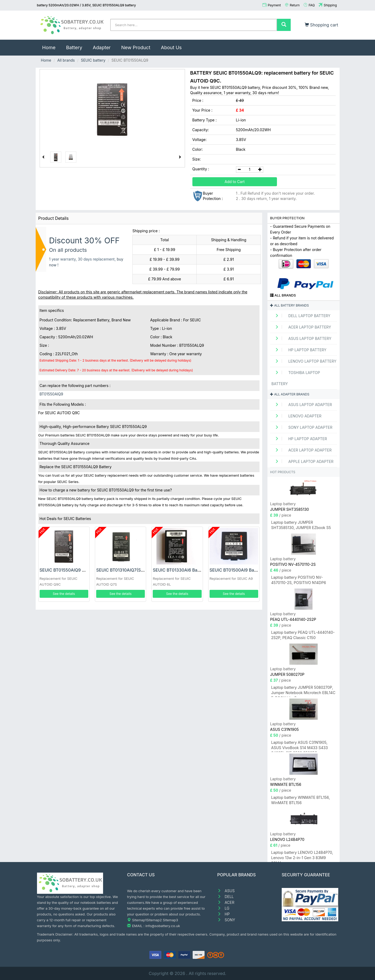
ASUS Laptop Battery (301, 338)
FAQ (312, 5)
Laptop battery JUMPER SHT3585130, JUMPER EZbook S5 (301, 525)
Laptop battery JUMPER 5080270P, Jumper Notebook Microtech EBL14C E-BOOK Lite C (303, 691)
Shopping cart (321, 25)
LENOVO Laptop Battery (304, 361)
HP (223, 914)
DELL (225, 897)
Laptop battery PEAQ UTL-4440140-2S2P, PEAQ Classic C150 (303, 635)
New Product (136, 47)
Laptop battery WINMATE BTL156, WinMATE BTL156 (300, 800)
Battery (74, 47)
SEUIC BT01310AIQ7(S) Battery (127, 570)
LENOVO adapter (296, 416)
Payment (274, 5)
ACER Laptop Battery (301, 327)
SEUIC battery (93, 60)
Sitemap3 (170, 920)
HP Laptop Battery (299, 350)
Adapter (102, 47)
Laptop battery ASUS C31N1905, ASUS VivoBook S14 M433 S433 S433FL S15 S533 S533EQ (300, 746)
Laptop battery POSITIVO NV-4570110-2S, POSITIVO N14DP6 (299, 580)
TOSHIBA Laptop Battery (296, 378)
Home (52, 45)
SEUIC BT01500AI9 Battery (237, 570)
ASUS (226, 891)
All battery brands (290, 305)
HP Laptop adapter (299, 439)
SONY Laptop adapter (302, 427)
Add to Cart (235, 182)
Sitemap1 (139, 920)
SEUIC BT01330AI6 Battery (180, 570)
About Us (171, 47)
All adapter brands (290, 394)
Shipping (330, 5)
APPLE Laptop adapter (302, 461)
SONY (226, 920)
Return (295, 5)
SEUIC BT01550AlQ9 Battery (68, 570)
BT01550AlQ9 (51, 394)
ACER (226, 902)
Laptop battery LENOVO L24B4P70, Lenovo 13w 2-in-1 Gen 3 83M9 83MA (302, 856)
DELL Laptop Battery (301, 316)
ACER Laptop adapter (302, 450)
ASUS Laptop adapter (302, 405)
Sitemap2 (154, 920)
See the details (64, 594)
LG (223, 908)
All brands (66, 60)
